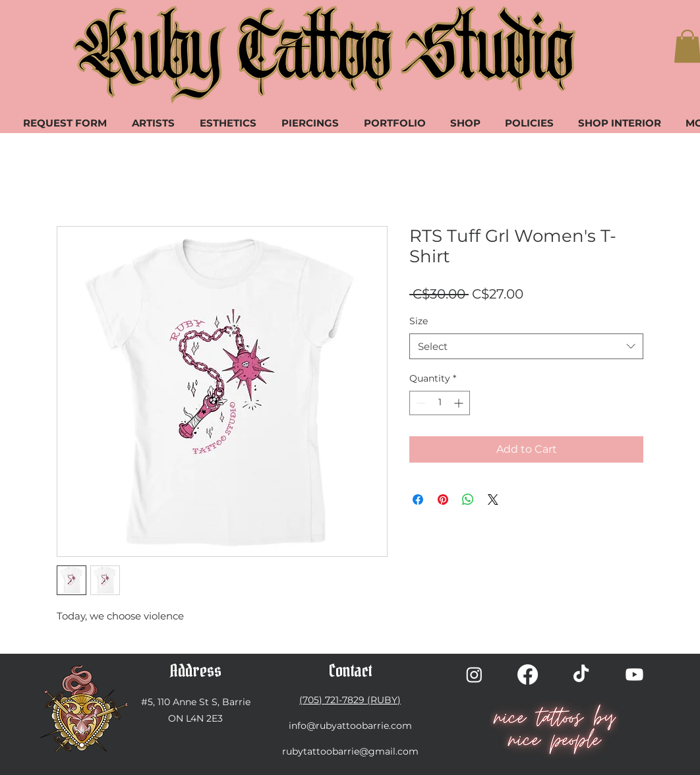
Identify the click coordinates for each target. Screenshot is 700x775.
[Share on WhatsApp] (468, 500)
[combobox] (526, 346)
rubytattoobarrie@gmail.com (350, 751)
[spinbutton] (440, 403)
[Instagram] (474, 675)
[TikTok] (581, 675)
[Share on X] (493, 500)
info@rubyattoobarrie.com (350, 726)
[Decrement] (420, 403)
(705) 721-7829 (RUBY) (350, 700)
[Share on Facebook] (418, 500)
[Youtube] (634, 675)
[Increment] (460, 403)
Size (419, 321)
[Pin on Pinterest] (443, 500)
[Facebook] (528, 675)
